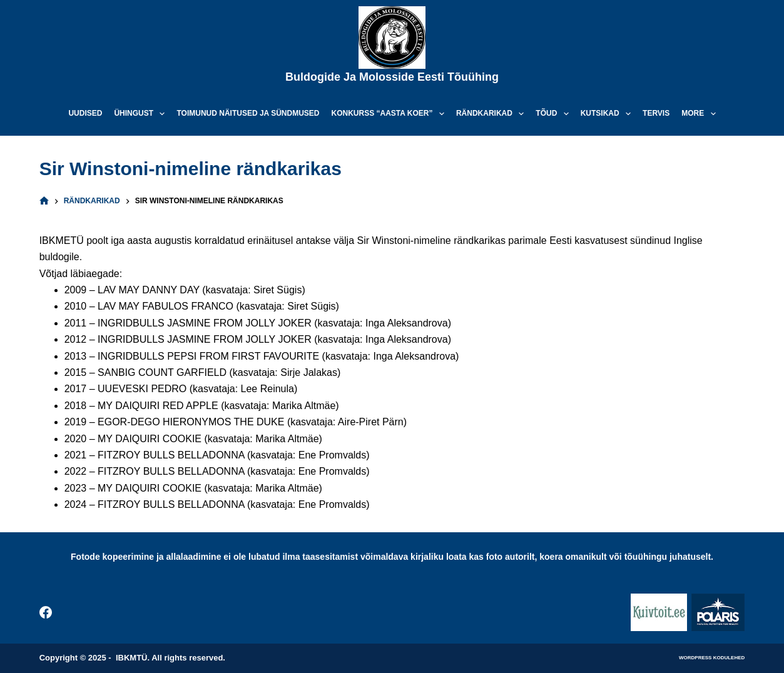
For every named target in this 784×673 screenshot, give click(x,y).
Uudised (85, 113)
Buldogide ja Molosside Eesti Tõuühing (392, 77)
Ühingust (142, 114)
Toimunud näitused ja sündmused (248, 113)
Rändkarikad (492, 114)
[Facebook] (46, 612)
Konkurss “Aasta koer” (390, 114)
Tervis (656, 113)
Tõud (554, 114)
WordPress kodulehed (712, 658)
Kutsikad (608, 114)
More (701, 114)
